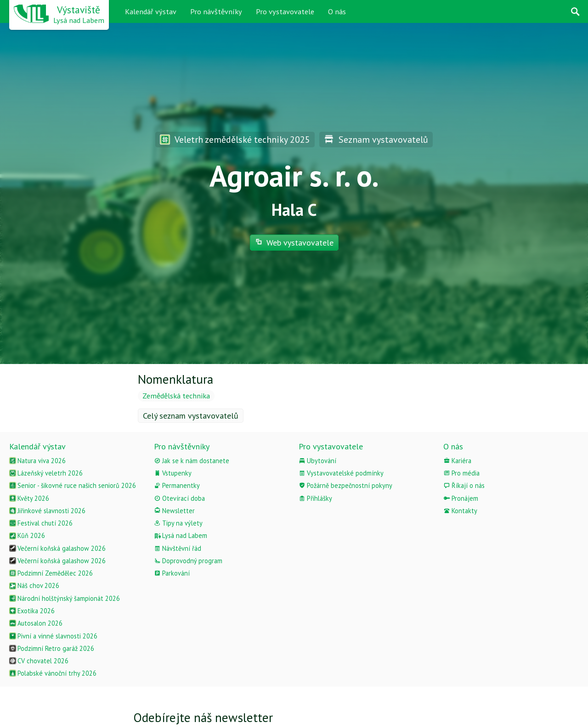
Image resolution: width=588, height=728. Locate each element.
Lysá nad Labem (181, 535)
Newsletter (174, 511)
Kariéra (457, 461)
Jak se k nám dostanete (192, 461)
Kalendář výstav (151, 11)
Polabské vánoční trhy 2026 (53, 673)
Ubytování (317, 461)
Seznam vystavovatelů (376, 139)
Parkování (172, 573)
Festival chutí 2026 (41, 523)
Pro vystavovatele (285, 11)
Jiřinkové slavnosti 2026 (47, 511)
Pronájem (461, 498)
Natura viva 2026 (37, 461)
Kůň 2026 (27, 535)
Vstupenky (173, 473)
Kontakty (460, 511)
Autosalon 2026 (36, 623)
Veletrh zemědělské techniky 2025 (235, 139)
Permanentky (177, 485)
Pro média (461, 473)
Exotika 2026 (32, 611)
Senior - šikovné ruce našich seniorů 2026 (73, 485)
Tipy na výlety (178, 523)
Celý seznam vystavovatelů (191, 416)
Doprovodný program (188, 561)
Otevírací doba (179, 498)
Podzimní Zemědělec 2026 (51, 573)
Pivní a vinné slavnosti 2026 (53, 636)
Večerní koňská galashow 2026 (57, 548)
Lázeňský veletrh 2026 (46, 473)
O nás (337, 11)
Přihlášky (315, 498)
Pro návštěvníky (216, 11)
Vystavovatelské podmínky (341, 473)
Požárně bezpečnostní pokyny (345, 485)
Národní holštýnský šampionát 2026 (65, 598)
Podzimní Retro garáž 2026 (52, 648)
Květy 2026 (29, 498)
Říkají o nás (464, 485)
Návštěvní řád (178, 548)
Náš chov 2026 (34, 585)
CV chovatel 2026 (39, 661)
